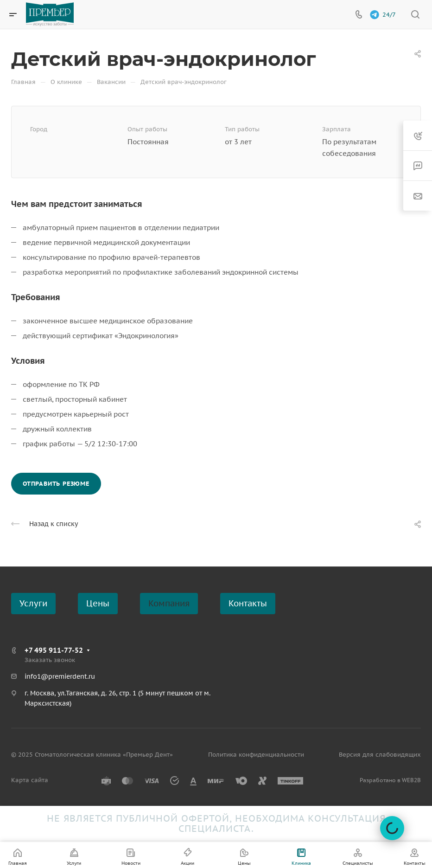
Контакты (248, 603)
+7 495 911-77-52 (54, 650)
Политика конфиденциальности (256, 755)
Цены (98, 603)
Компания (169, 603)
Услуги (33, 603)
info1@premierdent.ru (60, 676)
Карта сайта (30, 780)
